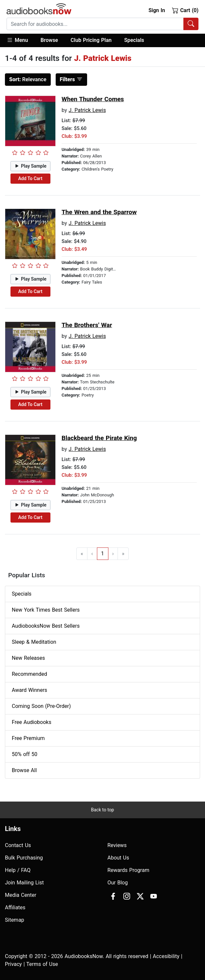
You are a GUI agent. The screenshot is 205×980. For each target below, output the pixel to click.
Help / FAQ (18, 870)
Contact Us (18, 845)
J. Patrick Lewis (87, 110)
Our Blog (118, 883)
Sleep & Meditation (34, 642)
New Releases (28, 658)
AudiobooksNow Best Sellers (46, 626)
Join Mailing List (24, 883)
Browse (49, 40)
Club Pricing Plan (91, 40)
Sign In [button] (157, 10)
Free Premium (28, 738)
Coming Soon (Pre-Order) (41, 706)
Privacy (13, 964)
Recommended (29, 674)
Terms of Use (42, 964)
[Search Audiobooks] (191, 24)
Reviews (117, 845)
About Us (118, 858)
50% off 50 (25, 754)
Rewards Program (128, 870)
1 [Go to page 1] (103, 554)
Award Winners (29, 690)
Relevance (28, 79)
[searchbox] (95, 24)
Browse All (24, 770)
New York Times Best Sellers (46, 610)
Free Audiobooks (32, 722)
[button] (20, 40)
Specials (134, 40)
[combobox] (102, 24)
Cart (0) (185, 10)
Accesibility (166, 956)
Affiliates (15, 907)
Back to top (102, 810)
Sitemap (15, 920)
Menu (17, 40)
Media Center (21, 895)
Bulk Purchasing (24, 858)
